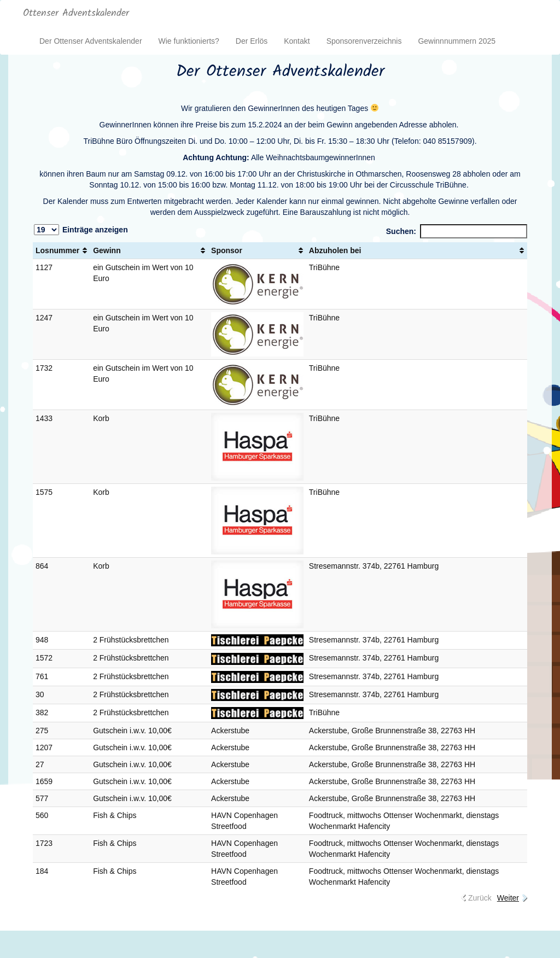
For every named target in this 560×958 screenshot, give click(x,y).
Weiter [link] (508, 898)
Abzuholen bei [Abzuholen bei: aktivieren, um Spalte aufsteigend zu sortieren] (335, 250)
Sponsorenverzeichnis (364, 41)
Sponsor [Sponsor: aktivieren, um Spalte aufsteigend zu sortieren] (227, 250)
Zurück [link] (480, 898)
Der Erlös (252, 41)
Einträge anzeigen (81, 230)
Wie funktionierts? (189, 41)
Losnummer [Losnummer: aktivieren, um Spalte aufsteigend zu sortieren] (57, 250)
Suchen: (457, 231)
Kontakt (297, 41)
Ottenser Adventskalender (76, 13)
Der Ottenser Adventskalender (91, 41)
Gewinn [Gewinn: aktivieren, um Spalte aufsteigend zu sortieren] (107, 250)
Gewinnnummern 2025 (457, 41)
